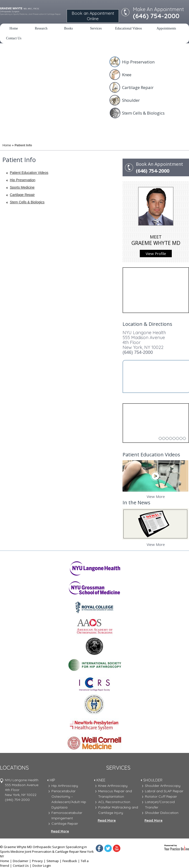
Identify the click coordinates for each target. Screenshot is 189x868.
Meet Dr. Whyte (19, 120)
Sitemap (53, 861)
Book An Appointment (162, 168)
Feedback (70, 861)
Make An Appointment (158, 13)
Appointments (166, 28)
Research (41, 28)
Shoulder (131, 100)
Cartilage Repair (138, 87)
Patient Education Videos (29, 173)
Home (14, 28)
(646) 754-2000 (138, 352)
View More (156, 496)
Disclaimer (21, 861)
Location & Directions (147, 324)
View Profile (156, 254)
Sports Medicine (22, 187)
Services (96, 28)
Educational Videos (129, 28)
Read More (60, 831)
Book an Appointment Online (93, 16)
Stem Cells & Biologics (143, 113)
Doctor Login (42, 866)
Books (69, 28)
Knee (127, 75)
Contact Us (14, 38)
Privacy (37, 861)
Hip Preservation (138, 62)
